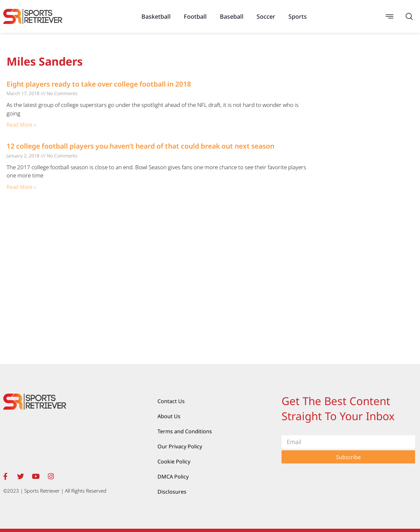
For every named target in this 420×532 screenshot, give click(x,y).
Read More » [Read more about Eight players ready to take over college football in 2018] (21, 125)
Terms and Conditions (185, 431)
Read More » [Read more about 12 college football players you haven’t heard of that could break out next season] (21, 187)
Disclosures (172, 492)
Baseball (232, 16)
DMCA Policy (173, 477)
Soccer (266, 16)
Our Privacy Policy (180, 446)
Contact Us (171, 401)
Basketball (156, 16)
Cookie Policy (174, 461)
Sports (298, 16)
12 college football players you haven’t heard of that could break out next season (140, 146)
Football (195, 16)
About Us (169, 416)
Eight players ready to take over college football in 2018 (99, 84)
